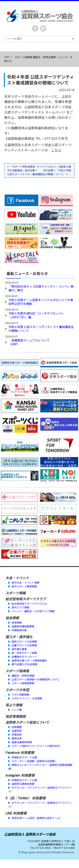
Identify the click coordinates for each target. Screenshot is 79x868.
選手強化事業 (19, 649)
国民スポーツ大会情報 (24, 642)
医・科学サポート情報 (24, 653)
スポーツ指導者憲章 (23, 683)
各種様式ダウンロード (24, 657)
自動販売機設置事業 (23, 627)
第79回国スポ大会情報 (24, 664)
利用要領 (27, 753)
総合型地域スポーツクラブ (26, 599)
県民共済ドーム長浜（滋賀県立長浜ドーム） (37, 818)
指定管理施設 (16, 717)
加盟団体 (16, 731)
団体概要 (16, 727)
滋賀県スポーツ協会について (27, 722)
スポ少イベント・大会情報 (27, 699)
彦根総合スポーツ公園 (24, 757)
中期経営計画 (19, 630)
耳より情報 (14, 705)
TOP (7, 57)
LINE (9, 813)
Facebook (35, 28)
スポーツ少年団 (17, 690)
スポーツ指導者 (17, 671)
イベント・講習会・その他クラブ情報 (33, 611)
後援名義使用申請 (21, 742)
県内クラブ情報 (20, 608)
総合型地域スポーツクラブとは (29, 604)
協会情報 (12, 618)
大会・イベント (17, 578)
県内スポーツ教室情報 (24, 587)
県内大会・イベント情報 (25, 583)
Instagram (13, 775)
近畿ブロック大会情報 (24, 645)
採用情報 (16, 623)
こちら (56, 150)
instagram (43, 28)
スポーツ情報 (16, 593)
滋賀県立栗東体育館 (23, 784)
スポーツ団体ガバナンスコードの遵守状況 (35, 746)
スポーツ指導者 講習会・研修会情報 (35, 57)
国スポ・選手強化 (19, 637)
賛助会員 (16, 739)
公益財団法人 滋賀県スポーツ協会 (30, 834)
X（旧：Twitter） (18, 798)
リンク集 (16, 710)
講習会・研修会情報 (23, 676)
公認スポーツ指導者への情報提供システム (35, 680)
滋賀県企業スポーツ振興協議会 (29, 661)
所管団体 (16, 735)
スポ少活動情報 (20, 695)
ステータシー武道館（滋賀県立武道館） (34, 761)
